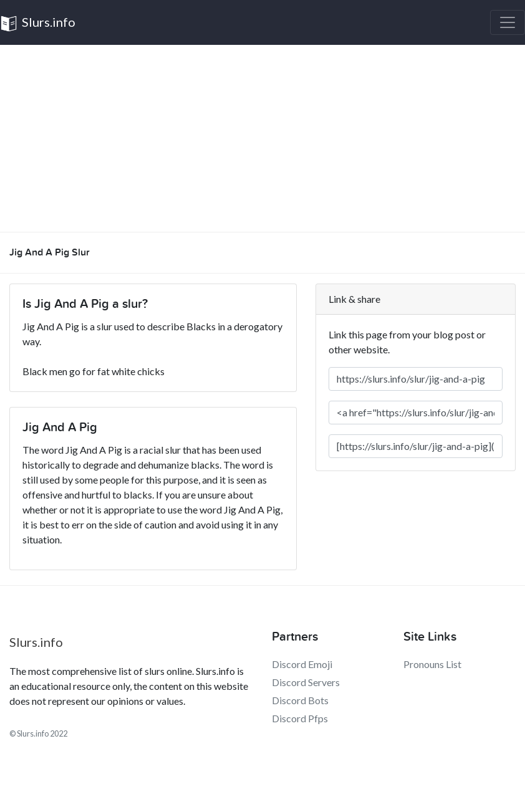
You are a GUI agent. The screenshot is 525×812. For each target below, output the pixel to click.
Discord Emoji (302, 664)
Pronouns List (432, 664)
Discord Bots (300, 700)
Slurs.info (38, 23)
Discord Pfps (300, 718)
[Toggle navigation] (508, 22)
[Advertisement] (262, 138)
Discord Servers (306, 682)
